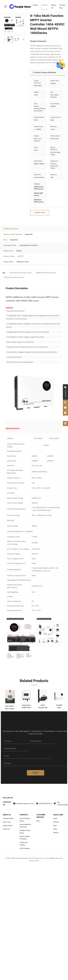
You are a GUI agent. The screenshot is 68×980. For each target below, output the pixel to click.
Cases (55, 829)
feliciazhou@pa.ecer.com (24, 803)
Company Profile (8, 818)
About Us (54, 6)
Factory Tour (62, 6)
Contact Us (6, 829)
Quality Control (8, 825)
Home (35, 5)
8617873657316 (44, 803)
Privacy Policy (34, 861)
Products (45, 5)
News (55, 825)
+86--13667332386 (61, 803)
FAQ (38, 821)
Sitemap (56, 832)
